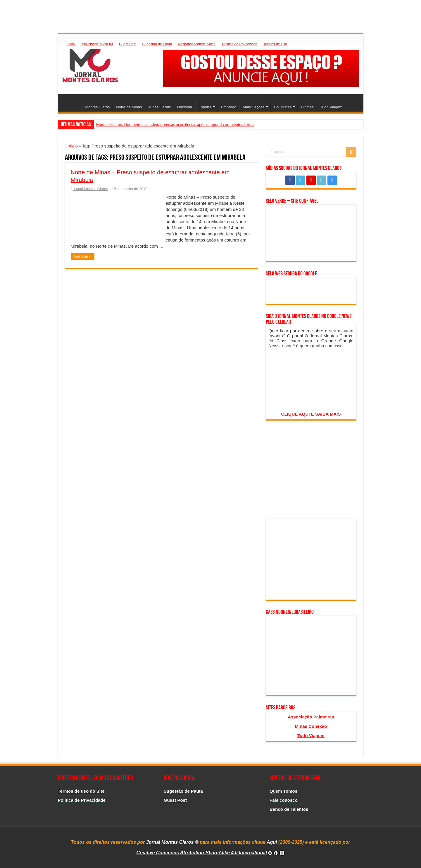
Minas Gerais (159, 107)
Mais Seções (253, 107)
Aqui (272, 842)
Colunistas (283, 107)
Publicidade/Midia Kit (97, 44)
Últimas (307, 107)
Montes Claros (98, 107)
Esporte (205, 107)
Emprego (228, 107)
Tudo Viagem (331, 107)
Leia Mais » (83, 256)
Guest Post (128, 44)
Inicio (71, 44)
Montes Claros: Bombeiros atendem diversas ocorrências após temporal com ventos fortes (175, 124)
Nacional (185, 107)
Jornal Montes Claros (90, 189)
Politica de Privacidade (240, 44)
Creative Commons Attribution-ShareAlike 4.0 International (202, 853)
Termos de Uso (275, 44)
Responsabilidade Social (197, 44)
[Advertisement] (210, 13)
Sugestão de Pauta (157, 44)
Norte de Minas (129, 107)
